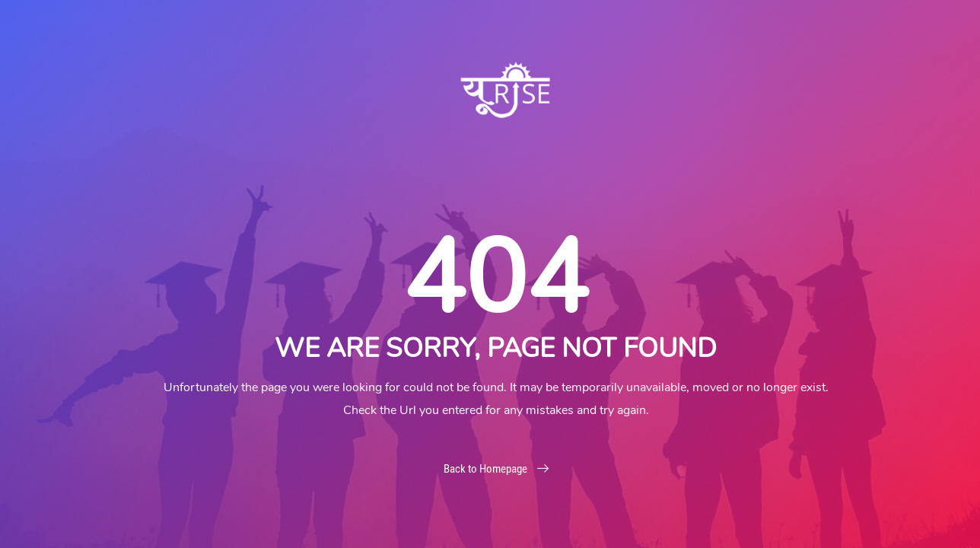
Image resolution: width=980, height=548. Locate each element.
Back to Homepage (496, 469)
